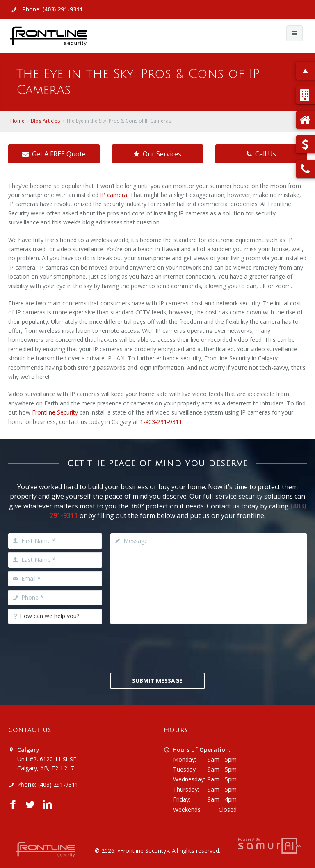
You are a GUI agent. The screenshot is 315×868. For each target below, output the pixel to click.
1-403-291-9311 (161, 422)
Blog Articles (45, 121)
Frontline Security (55, 412)
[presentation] (173, 648)
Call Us (261, 154)
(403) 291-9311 (63, 9)
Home (17, 121)
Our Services (157, 154)
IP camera (114, 195)
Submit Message (157, 681)
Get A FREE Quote (54, 154)
